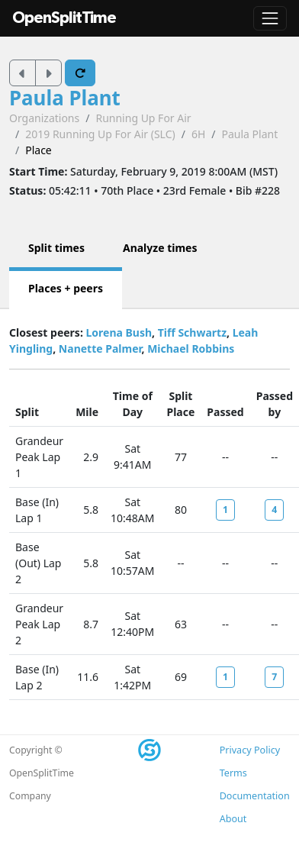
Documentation (255, 796)
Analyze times (160, 248)
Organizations (44, 118)
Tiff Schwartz (192, 332)
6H (198, 134)
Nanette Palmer (100, 348)
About (233, 819)
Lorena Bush (119, 332)
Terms (233, 773)
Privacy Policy (250, 750)
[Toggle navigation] (270, 18)
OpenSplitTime (64, 18)
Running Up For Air (143, 118)
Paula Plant (65, 98)
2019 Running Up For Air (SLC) (100, 134)
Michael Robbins (191, 348)
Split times (56, 248)
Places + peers (66, 288)
